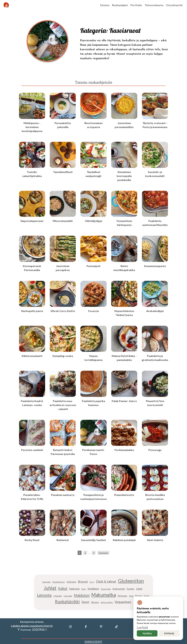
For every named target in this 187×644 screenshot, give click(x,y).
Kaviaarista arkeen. (32, 622)
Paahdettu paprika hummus (93, 403)
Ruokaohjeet (120, 5)
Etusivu (105, 5)
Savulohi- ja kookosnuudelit (155, 174)
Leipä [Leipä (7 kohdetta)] (139, 589)
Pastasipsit (93, 266)
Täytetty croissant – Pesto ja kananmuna (155, 125)
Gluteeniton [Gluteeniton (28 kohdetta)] (131, 581)
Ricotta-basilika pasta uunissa (155, 497)
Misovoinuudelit (63, 221)
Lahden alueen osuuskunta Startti (32, 626)
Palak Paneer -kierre (124, 401)
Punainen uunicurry (63, 495)
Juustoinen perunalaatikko (124, 125)
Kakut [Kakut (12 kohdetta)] (63, 588)
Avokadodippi (155, 311)
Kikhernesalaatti (32, 356)
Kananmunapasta (155, 266)
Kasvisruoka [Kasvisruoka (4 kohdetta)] (106, 589)
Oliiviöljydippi (93, 221)
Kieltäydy (169, 633)
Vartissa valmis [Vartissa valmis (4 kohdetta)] (107, 602)
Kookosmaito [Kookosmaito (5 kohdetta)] (119, 589)
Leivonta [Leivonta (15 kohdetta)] (44, 595)
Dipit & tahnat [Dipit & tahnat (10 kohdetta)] (106, 581)
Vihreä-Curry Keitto (63, 311)
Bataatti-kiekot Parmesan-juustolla (63, 452)
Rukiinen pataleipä (124, 540)
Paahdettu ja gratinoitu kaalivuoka (155, 358)
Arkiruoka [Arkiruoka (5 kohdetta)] (71, 582)
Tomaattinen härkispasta (124, 223)
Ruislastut (63, 540)
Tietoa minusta (154, 5)
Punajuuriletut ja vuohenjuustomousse (93, 497)
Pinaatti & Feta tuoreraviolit (155, 403)
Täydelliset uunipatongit (93, 174)
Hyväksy (147, 633)
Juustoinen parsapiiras (63, 268)
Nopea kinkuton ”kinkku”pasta (124, 313)
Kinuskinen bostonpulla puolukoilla (124, 176)
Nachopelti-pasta (32, 311)
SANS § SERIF (93, 642)
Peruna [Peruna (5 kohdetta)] (139, 596)
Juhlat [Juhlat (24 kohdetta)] (50, 588)
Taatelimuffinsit (63, 172)
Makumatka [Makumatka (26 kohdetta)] (104, 595)
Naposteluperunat (32, 221)
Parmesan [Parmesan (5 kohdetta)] (122, 596)
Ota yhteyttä (174, 5)
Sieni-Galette (155, 540)
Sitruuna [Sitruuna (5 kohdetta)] (95, 602)
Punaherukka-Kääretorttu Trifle (32, 497)
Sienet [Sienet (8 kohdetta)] (85, 602)
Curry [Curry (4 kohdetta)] (92, 582)
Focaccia (93, 311)
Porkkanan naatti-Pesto (93, 452)
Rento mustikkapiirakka (124, 268)
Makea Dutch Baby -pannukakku (124, 358)
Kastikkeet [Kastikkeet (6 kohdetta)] (93, 589)
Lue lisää (142, 627)
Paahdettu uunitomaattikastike (155, 223)
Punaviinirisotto (124, 495)
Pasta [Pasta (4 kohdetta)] (131, 596)
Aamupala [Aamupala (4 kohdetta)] (46, 582)
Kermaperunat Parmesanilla (32, 268)
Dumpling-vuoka (63, 356)
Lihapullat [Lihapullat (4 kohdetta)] (58, 596)
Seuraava (103, 553)
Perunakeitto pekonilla (63, 125)
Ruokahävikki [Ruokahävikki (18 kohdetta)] (67, 601)
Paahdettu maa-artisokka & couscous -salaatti (63, 405)
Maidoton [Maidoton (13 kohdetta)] (82, 595)
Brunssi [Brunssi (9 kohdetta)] (83, 581)
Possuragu (155, 450)
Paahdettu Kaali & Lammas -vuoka (32, 403)
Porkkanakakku (124, 450)
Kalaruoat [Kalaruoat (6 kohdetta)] (74, 589)
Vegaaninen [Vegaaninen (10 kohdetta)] (123, 602)
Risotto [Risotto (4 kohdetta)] (146, 596)
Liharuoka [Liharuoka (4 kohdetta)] (68, 596)
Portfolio (136, 5)
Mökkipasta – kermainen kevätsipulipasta (32, 127)
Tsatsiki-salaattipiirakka (32, 174)
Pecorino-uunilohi (32, 450)
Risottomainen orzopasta (93, 125)
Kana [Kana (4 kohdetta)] (84, 589)
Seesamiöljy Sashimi (93, 540)
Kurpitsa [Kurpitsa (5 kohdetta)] (130, 589)
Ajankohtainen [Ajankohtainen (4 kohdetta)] (59, 582)
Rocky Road (32, 540)
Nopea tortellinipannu (93, 358)
